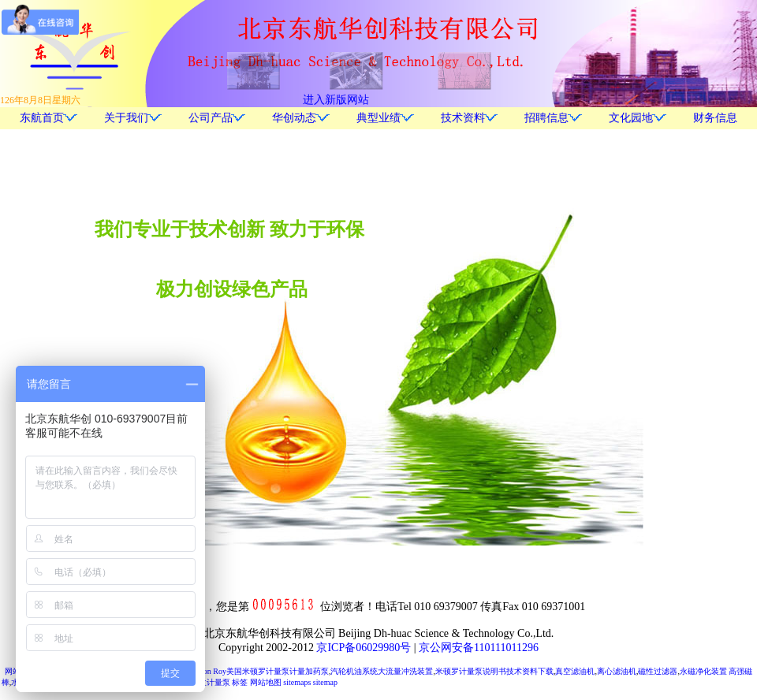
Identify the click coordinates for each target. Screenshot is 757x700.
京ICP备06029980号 (364, 648)
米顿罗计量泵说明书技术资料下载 (494, 671)
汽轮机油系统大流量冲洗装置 (382, 671)
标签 (240, 682)
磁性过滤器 (658, 671)
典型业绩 (378, 118)
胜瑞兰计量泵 (207, 682)
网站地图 (266, 682)
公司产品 (211, 118)
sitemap (325, 682)
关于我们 (126, 118)
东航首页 (42, 118)
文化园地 (631, 118)
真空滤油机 (575, 671)
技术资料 (463, 118)
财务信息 (715, 118)
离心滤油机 (617, 671)
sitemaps (297, 682)
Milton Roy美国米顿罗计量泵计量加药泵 (259, 671)
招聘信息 (546, 118)
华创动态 (294, 118)
